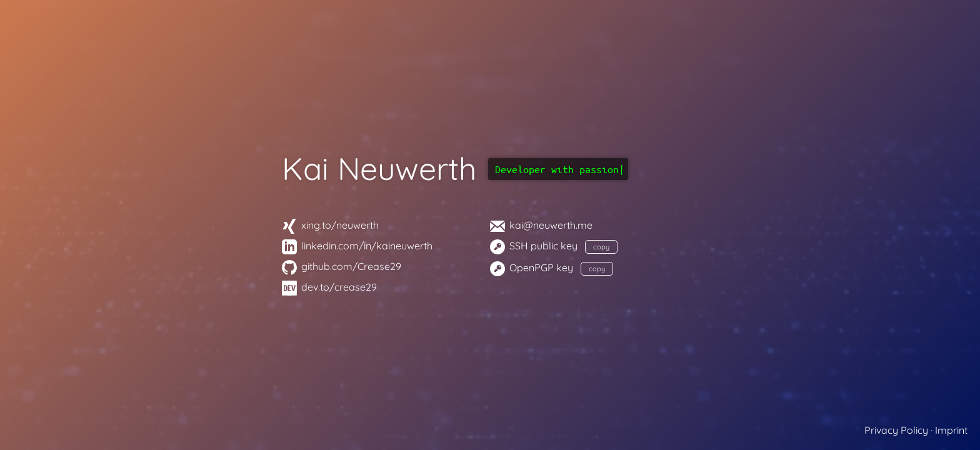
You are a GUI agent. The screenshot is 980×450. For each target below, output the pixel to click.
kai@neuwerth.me (541, 225)
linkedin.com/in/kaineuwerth (357, 246)
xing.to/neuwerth (330, 225)
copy (601, 247)
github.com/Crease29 (342, 266)
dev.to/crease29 (329, 287)
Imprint (951, 430)
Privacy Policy (896, 430)
